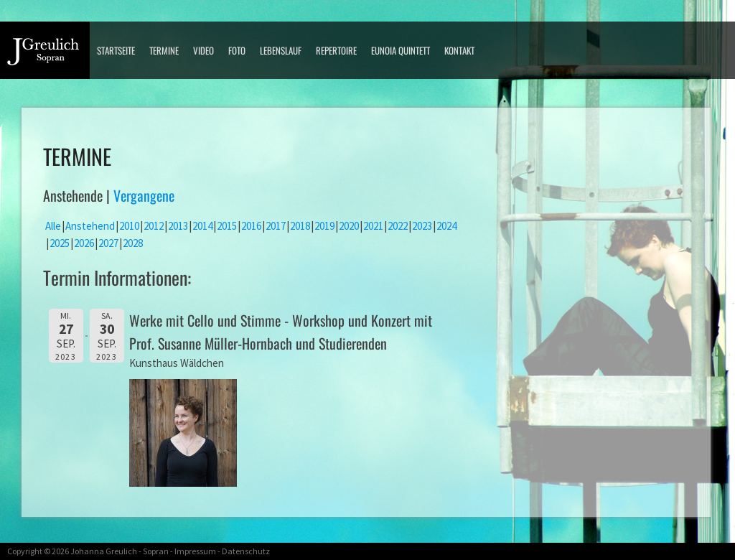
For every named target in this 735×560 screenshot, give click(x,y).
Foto (237, 50)
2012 (154, 226)
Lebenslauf (281, 50)
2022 (398, 226)
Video (203, 50)
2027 (108, 243)
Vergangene (144, 195)
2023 (422, 226)
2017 (276, 226)
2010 (129, 226)
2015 (227, 226)
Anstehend (90, 226)
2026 (84, 243)
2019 (324, 226)
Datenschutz (246, 551)
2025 (60, 243)
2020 (349, 226)
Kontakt (459, 50)
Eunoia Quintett (401, 50)
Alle (53, 226)
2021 (373, 226)
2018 (300, 226)
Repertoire (336, 50)
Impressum (195, 551)
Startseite (116, 50)
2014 (202, 226)
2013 (178, 226)
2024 (446, 226)
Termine (164, 50)
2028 (133, 243)
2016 (251, 226)
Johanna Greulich (104, 551)
